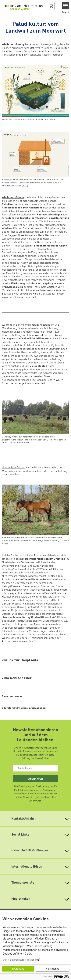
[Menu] (66, 6)
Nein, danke (52, 969)
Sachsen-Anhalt (53, 335)
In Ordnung (18, 969)
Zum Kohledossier (17, 678)
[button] (51, 6)
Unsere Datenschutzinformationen (20, 960)
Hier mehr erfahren (13, 468)
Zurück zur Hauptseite (20, 660)
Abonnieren (35, 779)
